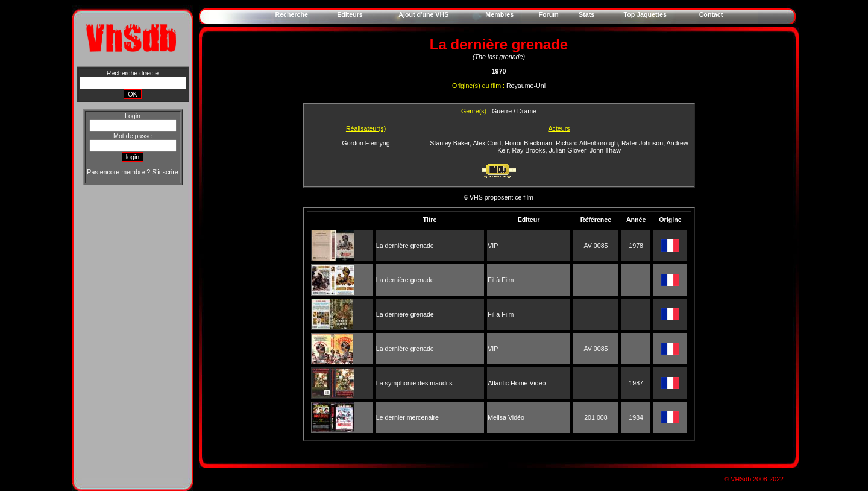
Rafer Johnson (642, 143)
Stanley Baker (450, 143)
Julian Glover (567, 150)
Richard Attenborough (587, 143)
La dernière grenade (405, 245)
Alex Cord (487, 143)
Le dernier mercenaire (407, 417)
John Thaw (605, 150)
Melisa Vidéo (506, 417)
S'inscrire (165, 172)
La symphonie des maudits (414, 383)
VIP (493, 245)
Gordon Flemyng (366, 143)
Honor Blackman (528, 143)
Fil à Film (501, 280)
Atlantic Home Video (517, 383)
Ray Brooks (528, 150)
